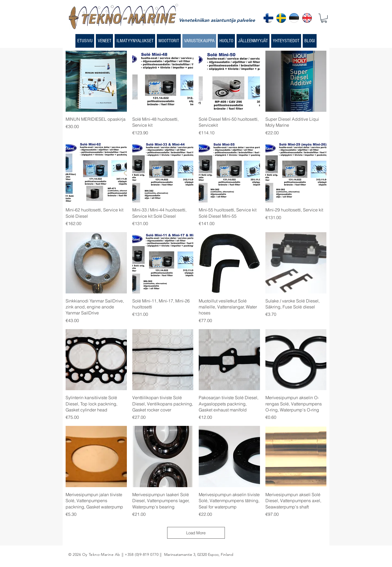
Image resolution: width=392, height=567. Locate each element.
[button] (324, 18)
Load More (196, 533)
